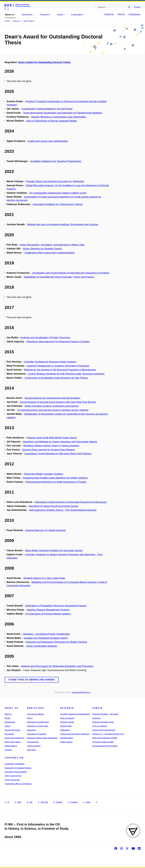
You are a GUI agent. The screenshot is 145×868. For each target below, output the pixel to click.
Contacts (8, 750)
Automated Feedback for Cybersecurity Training (58, 204)
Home (87, 802)
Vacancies (96, 718)
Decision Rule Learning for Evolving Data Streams (49, 450)
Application (31, 730)
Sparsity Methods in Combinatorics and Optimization (59, 117)
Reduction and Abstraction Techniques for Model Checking (56, 642)
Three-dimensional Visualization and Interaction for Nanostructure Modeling (63, 113)
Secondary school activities (16, 772)
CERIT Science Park (13, 776)
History (7, 726)
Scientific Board (66, 738)
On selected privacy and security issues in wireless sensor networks (53, 410)
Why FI (30, 718)
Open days (31, 750)
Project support (66, 742)
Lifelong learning (34, 746)
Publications (65, 730)
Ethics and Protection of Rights (105, 738)
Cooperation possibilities (15, 764)
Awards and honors (12, 730)
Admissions (35, 708)
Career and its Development (104, 730)
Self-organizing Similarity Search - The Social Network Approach (63, 510)
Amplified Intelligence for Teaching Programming (56, 161)
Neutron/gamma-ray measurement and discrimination (52, 398)
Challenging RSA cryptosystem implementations (50, 253)
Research (67, 708)
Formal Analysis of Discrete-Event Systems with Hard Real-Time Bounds (58, 402)
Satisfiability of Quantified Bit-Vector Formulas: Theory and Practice (59, 277)
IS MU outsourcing (12, 780)
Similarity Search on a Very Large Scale (44, 578)
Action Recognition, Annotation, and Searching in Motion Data (52, 245)
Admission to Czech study (37, 726)
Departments (10, 722)
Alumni (121, 14)
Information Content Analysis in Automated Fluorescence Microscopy (71, 502)
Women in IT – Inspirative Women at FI (108, 734)
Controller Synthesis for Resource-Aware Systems (50, 362)
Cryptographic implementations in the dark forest (47, 109)
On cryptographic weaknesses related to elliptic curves (58, 193)
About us (11, 708)
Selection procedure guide (103, 722)
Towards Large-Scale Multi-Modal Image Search (52, 438)
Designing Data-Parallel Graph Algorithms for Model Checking (55, 478)
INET (18, 802)
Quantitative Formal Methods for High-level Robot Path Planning (58, 454)
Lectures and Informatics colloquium (75, 734)
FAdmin (58, 802)
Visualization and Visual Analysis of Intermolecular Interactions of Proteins (71, 273)
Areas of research (67, 718)
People (7, 718)
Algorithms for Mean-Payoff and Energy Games (53, 506)
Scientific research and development (75, 714)
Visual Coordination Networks (42, 646)
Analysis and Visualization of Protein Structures (45, 338)
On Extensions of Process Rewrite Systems (48, 614)
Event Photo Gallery (13, 742)
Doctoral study (33, 742)
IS (7, 802)
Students (109, 14)
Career (97, 708)
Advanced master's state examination (42, 738)
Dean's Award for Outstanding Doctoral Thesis (44, 62)
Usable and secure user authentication (48, 141)
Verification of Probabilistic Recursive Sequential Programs (56, 606)
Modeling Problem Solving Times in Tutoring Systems (51, 446)
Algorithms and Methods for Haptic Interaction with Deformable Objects (60, 442)
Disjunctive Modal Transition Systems (44, 474)
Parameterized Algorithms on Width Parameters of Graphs (56, 482)
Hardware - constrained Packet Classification (46, 634)
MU (30, 802)
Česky (137, 7)
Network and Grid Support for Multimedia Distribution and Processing (57, 666)
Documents (9, 734)
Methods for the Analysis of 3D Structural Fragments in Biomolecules (60, 370)
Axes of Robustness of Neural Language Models (52, 121)
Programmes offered (35, 714)
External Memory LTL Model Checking (46, 530)
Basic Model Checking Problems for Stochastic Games (54, 550)
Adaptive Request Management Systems (48, 610)
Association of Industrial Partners (18, 768)
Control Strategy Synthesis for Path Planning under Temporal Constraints (66, 374)
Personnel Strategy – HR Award (105, 714)
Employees (135, 14)
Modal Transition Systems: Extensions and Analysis (52, 406)
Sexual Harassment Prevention (105, 746)
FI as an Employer (100, 726)
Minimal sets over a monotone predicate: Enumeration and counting (63, 224)
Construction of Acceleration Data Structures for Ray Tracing (56, 378)
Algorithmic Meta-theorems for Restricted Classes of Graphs (58, 342)
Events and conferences (14, 738)
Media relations (11, 746)
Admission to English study (38, 722)
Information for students (37, 734)
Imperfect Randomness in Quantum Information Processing (58, 366)
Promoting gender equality (103, 742)
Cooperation (14, 758)
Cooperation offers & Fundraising (18, 784)
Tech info (43, 802)
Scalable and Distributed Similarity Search (46, 638)
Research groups (67, 722)
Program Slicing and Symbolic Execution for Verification (55, 181)
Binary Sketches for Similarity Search (43, 249)
